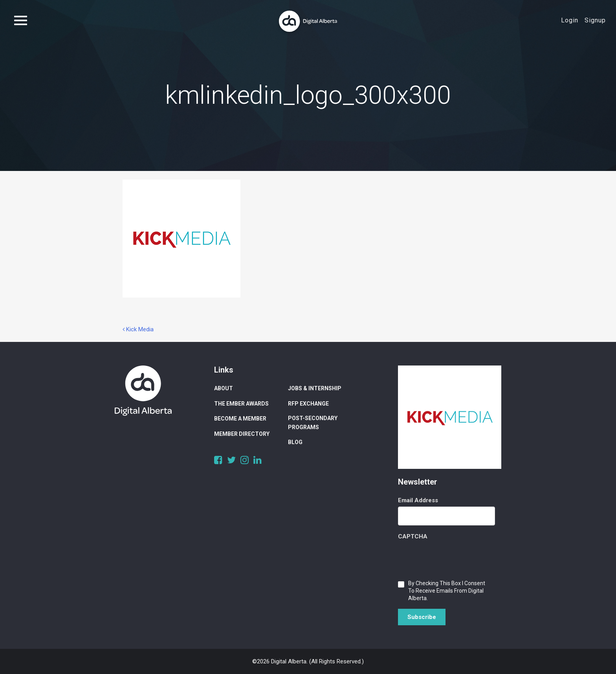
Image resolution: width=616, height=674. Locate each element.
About (224, 388)
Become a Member (240, 419)
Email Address (418, 500)
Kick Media (138, 329)
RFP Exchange (308, 404)
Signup (595, 20)
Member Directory (242, 434)
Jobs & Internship (315, 388)
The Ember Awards (241, 404)
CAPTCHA (413, 536)
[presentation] (458, 558)
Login (570, 20)
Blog (295, 442)
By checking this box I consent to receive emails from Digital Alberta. (447, 591)
